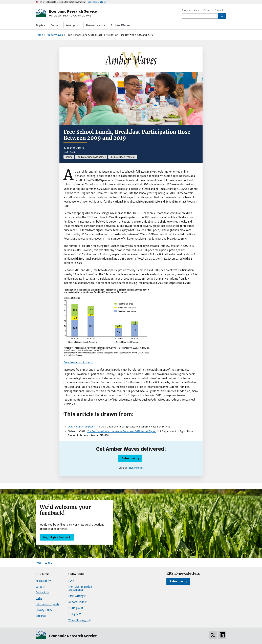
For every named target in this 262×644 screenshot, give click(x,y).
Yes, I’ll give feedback (57, 537)
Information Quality (48, 604)
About (197, 10)
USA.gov (73, 614)
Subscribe (128, 458)
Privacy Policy (135, 468)
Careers (208, 10)
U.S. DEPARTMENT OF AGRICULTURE (70, 16)
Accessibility (43, 581)
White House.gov (79, 620)
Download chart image (77, 362)
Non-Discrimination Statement (80, 588)
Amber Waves (121, 25)
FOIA (71, 581)
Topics (40, 25)
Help (39, 598)
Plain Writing (76, 596)
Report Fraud (77, 602)
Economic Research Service (73, 11)
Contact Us (220, 10)
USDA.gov (74, 608)
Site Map (41, 616)
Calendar (187, 10)
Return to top (44, 563)
